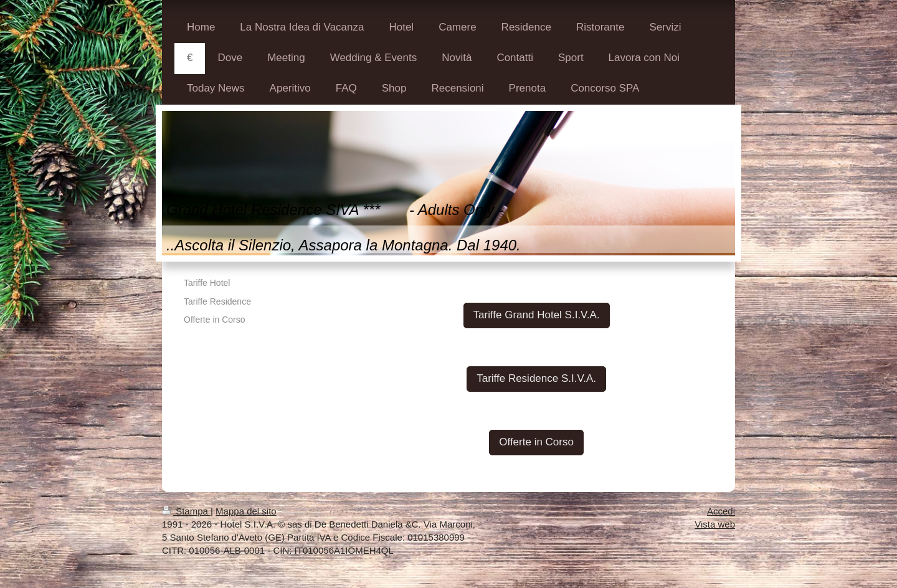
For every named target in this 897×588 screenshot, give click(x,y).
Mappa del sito (246, 511)
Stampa (186, 511)
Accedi (721, 511)
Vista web (715, 524)
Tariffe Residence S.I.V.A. (536, 378)
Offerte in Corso (536, 442)
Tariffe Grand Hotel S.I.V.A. (537, 315)
